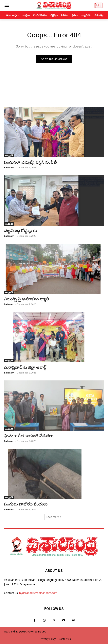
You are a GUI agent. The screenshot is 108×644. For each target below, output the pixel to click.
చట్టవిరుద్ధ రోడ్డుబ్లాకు (20, 231)
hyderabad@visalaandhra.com (38, 593)
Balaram (9, 167)
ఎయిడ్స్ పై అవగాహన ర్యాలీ (26, 299)
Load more (54, 517)
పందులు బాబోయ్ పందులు (26, 504)
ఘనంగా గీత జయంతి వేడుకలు (29, 436)
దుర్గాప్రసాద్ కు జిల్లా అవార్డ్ (25, 367)
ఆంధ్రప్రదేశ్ (9, 155)
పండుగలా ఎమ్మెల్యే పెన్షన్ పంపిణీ (31, 162)
